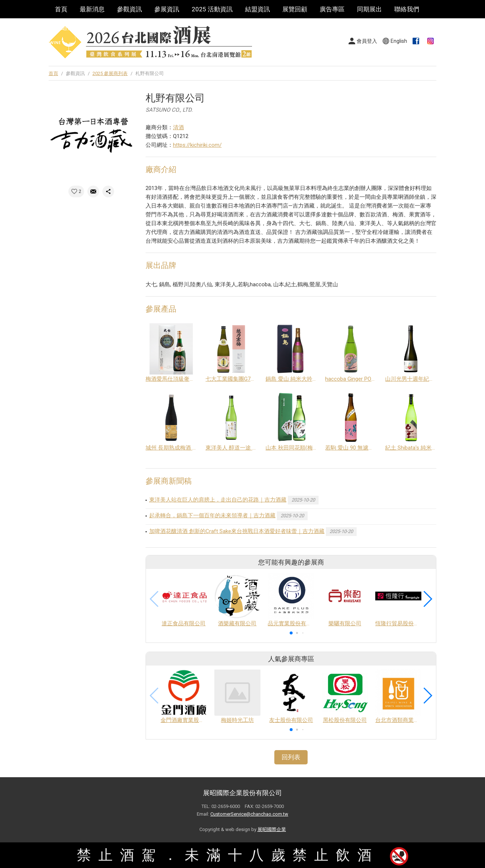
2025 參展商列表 (110, 73)
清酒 (178, 127)
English (399, 41)
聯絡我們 (407, 9)
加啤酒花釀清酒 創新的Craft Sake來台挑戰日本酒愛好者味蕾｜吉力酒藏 (237, 531)
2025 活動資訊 (212, 9)
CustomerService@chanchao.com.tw (249, 814)
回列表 (291, 757)
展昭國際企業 (272, 829)
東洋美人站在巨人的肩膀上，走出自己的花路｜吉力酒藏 (218, 500)
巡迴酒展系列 (74, 27)
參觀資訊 (129, 9)
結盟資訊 (257, 9)
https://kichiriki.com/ (197, 145)
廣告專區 (332, 9)
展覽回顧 (295, 9)
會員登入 (367, 41)
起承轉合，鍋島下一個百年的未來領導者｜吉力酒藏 (212, 515)
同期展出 (369, 9)
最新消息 (92, 9)
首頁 (61, 9)
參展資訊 (167, 9)
